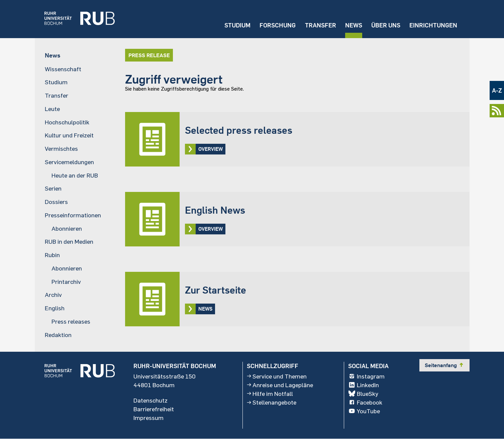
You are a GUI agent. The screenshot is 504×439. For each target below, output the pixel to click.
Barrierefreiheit (154, 409)
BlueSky (363, 394)
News (354, 25)
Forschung (278, 25)
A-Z (497, 90)
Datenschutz (150, 400)
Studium (237, 25)
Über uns (386, 25)
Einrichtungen (433, 25)
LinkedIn (364, 385)
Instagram (366, 376)
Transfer (321, 25)
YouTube (364, 411)
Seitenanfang (444, 365)
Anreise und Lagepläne (280, 385)
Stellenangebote (272, 402)
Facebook (365, 402)
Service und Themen (277, 376)
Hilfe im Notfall (270, 394)
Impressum (148, 418)
